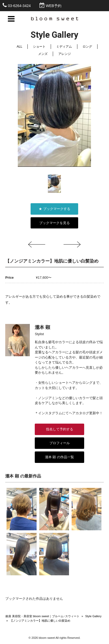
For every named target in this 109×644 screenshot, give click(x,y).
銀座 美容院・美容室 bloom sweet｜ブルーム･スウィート (42, 616)
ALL (19, 47)
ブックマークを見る (54, 223)
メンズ (43, 54)
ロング (87, 47)
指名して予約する (60, 429)
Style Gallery (93, 616)
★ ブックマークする (54, 209)
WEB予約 (54, 6)
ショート (39, 47)
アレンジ (65, 54)
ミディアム (64, 47)
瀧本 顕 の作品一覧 (59, 457)
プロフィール (60, 443)
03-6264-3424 (19, 6)
